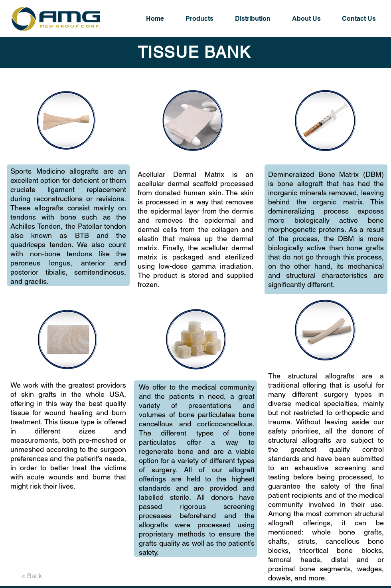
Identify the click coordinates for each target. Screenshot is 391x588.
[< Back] (31, 576)
